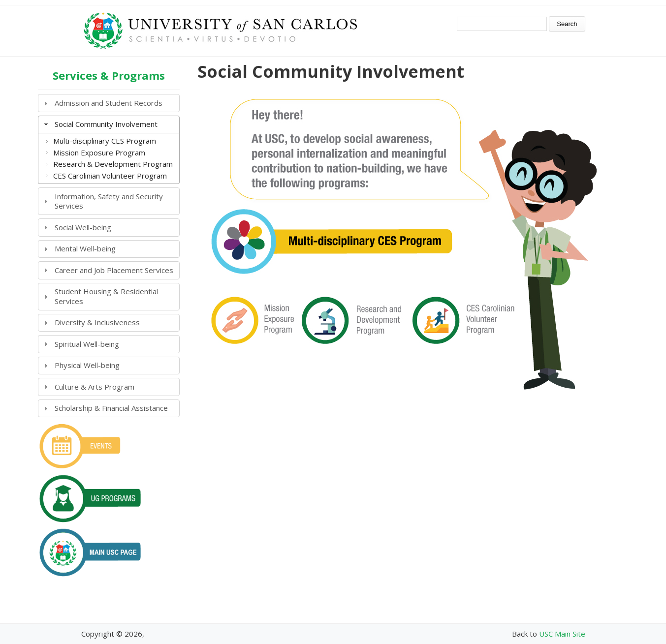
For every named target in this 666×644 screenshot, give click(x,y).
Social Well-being (83, 227)
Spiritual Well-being (87, 344)
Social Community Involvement (106, 124)
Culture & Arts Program (95, 387)
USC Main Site (562, 634)
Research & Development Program (113, 164)
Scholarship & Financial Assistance (111, 408)
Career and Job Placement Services (114, 270)
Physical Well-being (87, 365)
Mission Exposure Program (99, 153)
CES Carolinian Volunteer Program (110, 176)
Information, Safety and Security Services (109, 201)
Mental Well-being (85, 248)
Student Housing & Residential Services (106, 296)
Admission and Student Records (109, 103)
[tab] (109, 103)
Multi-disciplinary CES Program (105, 141)
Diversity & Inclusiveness (97, 322)
